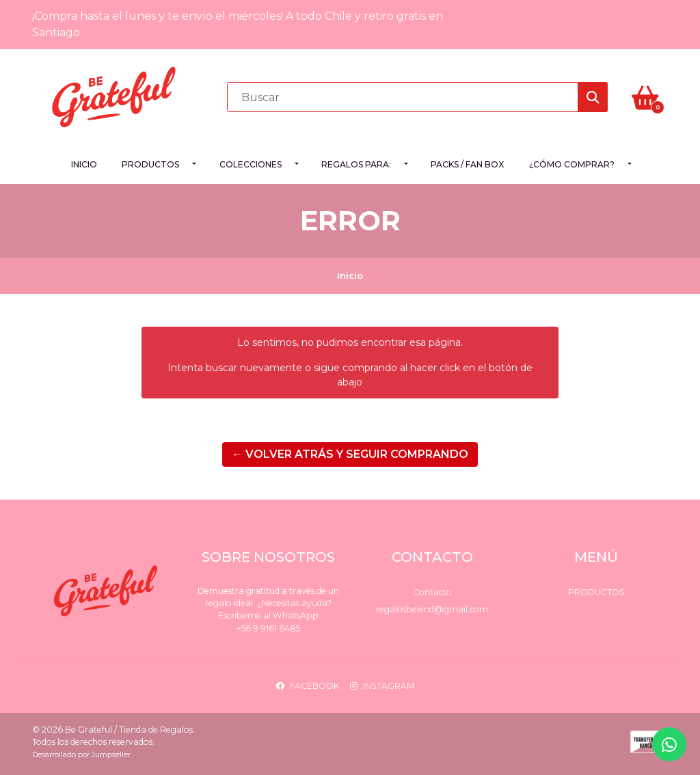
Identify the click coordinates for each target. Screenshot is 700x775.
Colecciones (251, 164)
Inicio (84, 164)
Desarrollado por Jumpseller (81, 755)
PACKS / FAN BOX (467, 164)
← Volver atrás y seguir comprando (350, 454)
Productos (150, 164)
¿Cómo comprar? (572, 164)
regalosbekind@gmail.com (432, 609)
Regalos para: (356, 164)
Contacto (432, 592)
